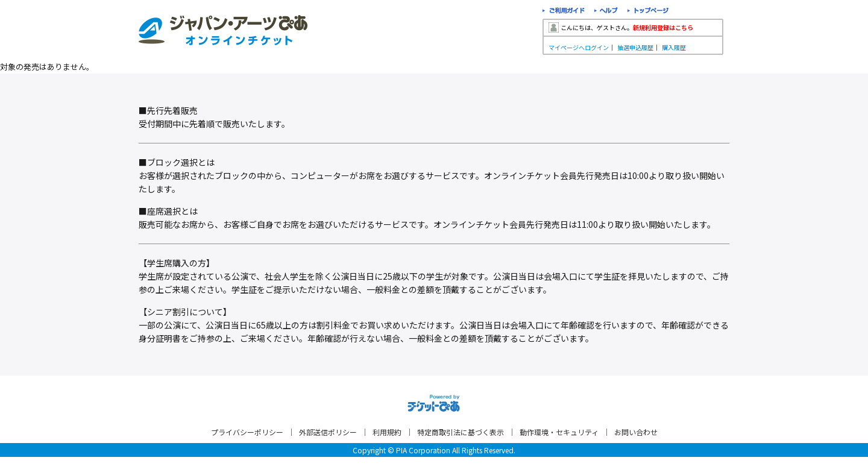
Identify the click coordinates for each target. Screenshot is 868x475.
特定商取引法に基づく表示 (461, 432)
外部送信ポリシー (328, 432)
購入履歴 (674, 47)
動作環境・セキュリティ (559, 432)
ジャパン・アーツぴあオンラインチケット (223, 30)
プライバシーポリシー (247, 432)
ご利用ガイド (564, 12)
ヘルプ (606, 12)
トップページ (648, 12)
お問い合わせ (636, 432)
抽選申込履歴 (635, 47)
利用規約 (387, 432)
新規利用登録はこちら (663, 27)
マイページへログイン (579, 47)
